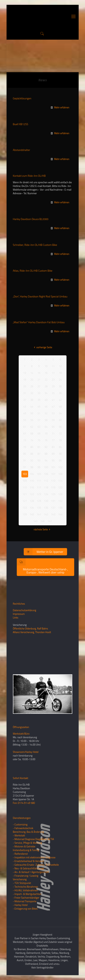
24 (60, 380)
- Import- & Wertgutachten (27, 894)
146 (43, 521)
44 (32, 407)
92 (32, 460)
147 (50, 521)
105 (39, 474)
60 (60, 420)
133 (25, 508)
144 (60, 514)
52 (46, 413)
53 (53, 413)
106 (46, 474)
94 (46, 460)
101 (53, 467)
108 (60, 474)
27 (39, 386)
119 (53, 487)
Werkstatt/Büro (21, 734)
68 (32, 434)
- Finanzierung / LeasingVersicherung (26, 877)
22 (46, 380)
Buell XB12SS (21, 124)
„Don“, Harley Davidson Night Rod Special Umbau (40, 296)
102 (60, 467)
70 (46, 434)
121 (25, 494)
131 (53, 501)
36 (60, 393)
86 (32, 454)
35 (53, 393)
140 (32, 514)
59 (53, 420)
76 (46, 440)
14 (32, 373)
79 (25, 447)
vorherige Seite (42, 347)
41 (53, 400)
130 (46, 501)
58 (46, 420)
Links (16, 618)
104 (32, 474)
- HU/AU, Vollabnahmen (25, 890)
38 (32, 400)
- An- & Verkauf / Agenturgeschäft (31, 872)
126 (60, 494)
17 (53, 373)
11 (53, 366)
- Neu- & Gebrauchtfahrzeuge (29, 868)
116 (32, 487)
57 (39, 420)
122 (32, 494)
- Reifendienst (20, 854)
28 (46, 386)
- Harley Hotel (20, 905)
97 (25, 467)
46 (46, 407)
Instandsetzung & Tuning (26, 850)
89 (53, 454)
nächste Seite (43, 529)
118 (46, 487)
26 (32, 386)
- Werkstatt (19, 835)
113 (53, 481)
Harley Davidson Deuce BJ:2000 (31, 219)
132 (60, 501)
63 (39, 427)
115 (25, 487)
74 (32, 440)
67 (25, 434)
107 (53, 474)
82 (46, 447)
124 (46, 494)
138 (60, 508)
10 (46, 366)
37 (25, 400)
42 (60, 400)
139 (25, 514)
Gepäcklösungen (22, 98)
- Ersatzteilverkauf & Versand (28, 861)
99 (39, 467)
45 (39, 407)
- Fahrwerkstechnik (23, 828)
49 (25, 413)
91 (25, 460)
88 (46, 454)
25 (25, 386)
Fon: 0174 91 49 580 (24, 803)
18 (60, 373)
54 (60, 413)
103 (25, 474)
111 (39, 481)
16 (46, 373)
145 (35, 521)
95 (53, 460)
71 (53, 434)
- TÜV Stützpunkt (22, 883)
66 (60, 427)
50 (32, 413)
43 (25, 407)
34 (46, 393)
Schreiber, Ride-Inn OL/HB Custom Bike (35, 245)
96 (60, 460)
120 (60, 487)
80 (32, 447)
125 (53, 494)
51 (39, 413)
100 (46, 467)
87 (39, 454)
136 (46, 508)
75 (39, 440)
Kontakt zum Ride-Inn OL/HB (29, 176)
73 (25, 440)
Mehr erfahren (62, 107)
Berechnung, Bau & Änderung (28, 832)
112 (46, 481)
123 (39, 494)
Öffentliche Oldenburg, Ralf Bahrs (30, 629)
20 (32, 380)
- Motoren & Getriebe (24, 846)
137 (53, 508)
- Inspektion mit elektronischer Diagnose (34, 857)
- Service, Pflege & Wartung (27, 843)
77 (53, 440)
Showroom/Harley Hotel (26, 752)
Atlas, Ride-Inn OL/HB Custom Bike (33, 271)
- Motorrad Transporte (25, 901)
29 (53, 386)
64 (46, 427)
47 (53, 407)
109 (25, 481)
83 (53, 447)
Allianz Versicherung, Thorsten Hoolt (32, 632)
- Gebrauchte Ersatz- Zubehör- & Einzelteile (36, 865)
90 (60, 454)
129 (39, 501)
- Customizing (20, 824)
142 (46, 514)
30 (60, 386)
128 (32, 501)
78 (60, 440)
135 (39, 508)
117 (39, 487)
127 (25, 501)
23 (53, 380)
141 (39, 514)
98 (32, 467)
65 (53, 427)
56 (32, 420)
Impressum (19, 614)
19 (25, 380)
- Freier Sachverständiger (26, 898)
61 (25, 427)
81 (39, 447)
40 (46, 400)
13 (25, 373)
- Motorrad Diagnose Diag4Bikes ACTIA (33, 839)
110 (32, 481)
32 (32, 393)
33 (39, 393)
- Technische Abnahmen (26, 887)
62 (32, 427)
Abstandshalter (21, 150)
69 (39, 434)
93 (39, 460)
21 (39, 380)
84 (60, 447)
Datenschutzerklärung (25, 610)
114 (60, 481)
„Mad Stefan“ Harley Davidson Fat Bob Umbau (39, 322)
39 (39, 400)
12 (60, 366)
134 (32, 508)
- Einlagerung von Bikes (25, 909)
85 (25, 454)
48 (60, 407)
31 (25, 393)
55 (25, 420)
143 (53, 514)
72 (60, 434)
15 (39, 373)
